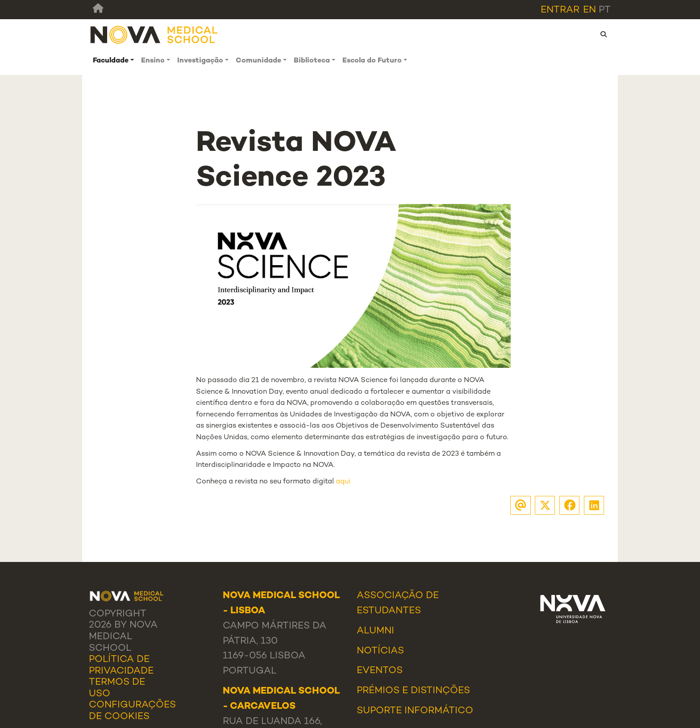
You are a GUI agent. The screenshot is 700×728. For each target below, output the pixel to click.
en (590, 10)
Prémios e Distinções (413, 691)
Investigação (200, 61)
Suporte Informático (415, 711)
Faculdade (111, 61)
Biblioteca (312, 61)
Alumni (375, 631)
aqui (343, 482)
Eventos (380, 671)
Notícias (380, 651)
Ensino (153, 61)
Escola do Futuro (372, 61)
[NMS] (154, 35)
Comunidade (258, 61)
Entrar (560, 10)
